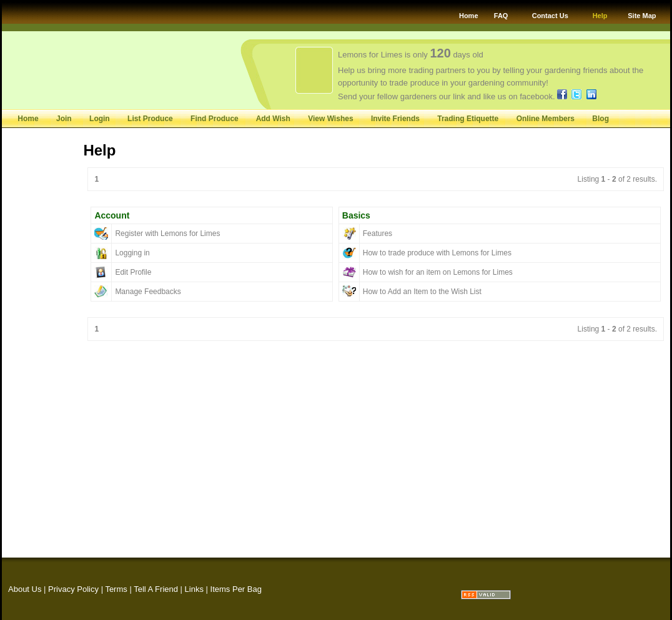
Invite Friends (395, 119)
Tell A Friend (156, 589)
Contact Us (550, 16)
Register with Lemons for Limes (167, 234)
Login (100, 119)
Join (64, 119)
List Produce (151, 119)
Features (378, 234)
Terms (116, 589)
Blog (600, 119)
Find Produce (215, 119)
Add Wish (273, 119)
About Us (25, 589)
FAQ (501, 16)
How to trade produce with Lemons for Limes (437, 253)
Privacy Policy (73, 589)
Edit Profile (133, 272)
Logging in (132, 253)
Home (469, 16)
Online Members (546, 119)
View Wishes (330, 119)
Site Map (642, 16)
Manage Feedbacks (148, 292)
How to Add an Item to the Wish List (422, 292)
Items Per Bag (236, 589)
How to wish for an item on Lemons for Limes (438, 272)
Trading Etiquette (468, 119)
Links (194, 589)
